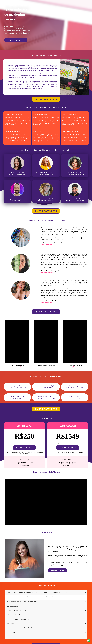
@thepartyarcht (46, 245)
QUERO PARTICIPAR (16, 40)
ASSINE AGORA (24, 448)
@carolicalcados (18, 367)
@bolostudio (75, 367)
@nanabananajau (47, 302)
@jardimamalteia (47, 273)
